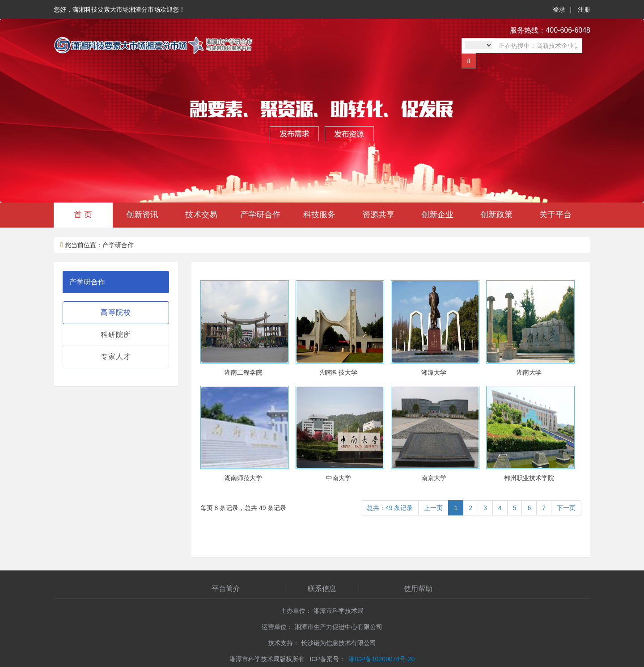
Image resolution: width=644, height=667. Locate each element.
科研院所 (116, 335)
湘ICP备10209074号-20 (381, 659)
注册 (584, 9)
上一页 (433, 508)
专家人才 (116, 357)
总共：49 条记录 (390, 508)
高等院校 (116, 312)
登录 (559, 9)
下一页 (566, 508)
